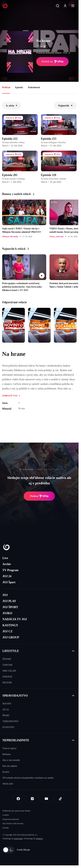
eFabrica (39, 839)
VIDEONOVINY (11, 721)
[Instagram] (32, 799)
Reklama (7, 754)
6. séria (12, 106)
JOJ (5, 595)
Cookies (6, 815)
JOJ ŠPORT (10, 607)
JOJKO (7, 613)
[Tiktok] (60, 799)
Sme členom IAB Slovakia (13, 824)
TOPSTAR (7, 665)
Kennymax (18, 839)
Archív (7, 564)
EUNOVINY (8, 727)
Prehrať (39, 496)
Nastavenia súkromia (11, 819)
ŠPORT (6, 715)
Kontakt (6, 828)
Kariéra (6, 772)
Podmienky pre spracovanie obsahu (16, 811)
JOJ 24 (7, 576)
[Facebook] (18, 799)
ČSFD (42, 47)
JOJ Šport (9, 582)
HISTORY (7, 683)
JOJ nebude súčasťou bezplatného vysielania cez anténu (28, 778)
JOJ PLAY (9, 601)
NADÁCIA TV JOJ (15, 619)
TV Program (10, 570)
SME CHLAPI (9, 671)
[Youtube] (46, 799)
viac (67, 53)
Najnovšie (65, 106)
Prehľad (6, 87)
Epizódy (19, 87)
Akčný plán (8, 784)
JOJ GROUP (11, 637)
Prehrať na (52, 61)
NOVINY (7, 704)
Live (5, 558)
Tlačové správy (9, 748)
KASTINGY (10, 625)
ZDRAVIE (7, 677)
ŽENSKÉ (7, 659)
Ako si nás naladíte (11, 760)
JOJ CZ (8, 631)
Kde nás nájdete (10, 766)
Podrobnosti (34, 87)
